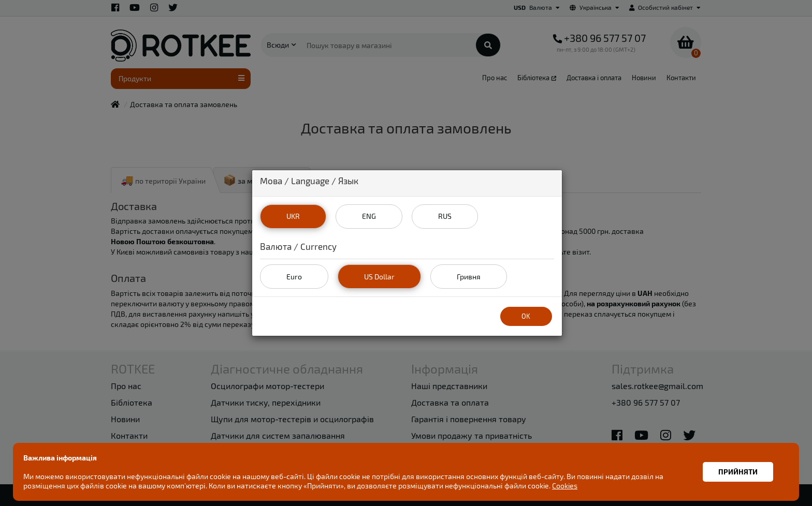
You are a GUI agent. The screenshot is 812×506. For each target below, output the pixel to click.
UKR (293, 216)
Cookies (565, 486)
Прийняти (738, 472)
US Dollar (379, 277)
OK (526, 316)
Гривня (469, 277)
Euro (294, 277)
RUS (445, 216)
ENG (369, 216)
